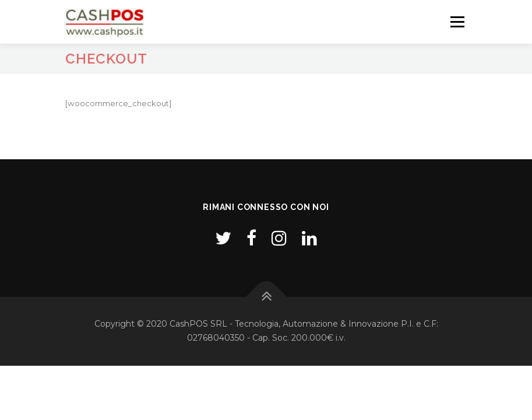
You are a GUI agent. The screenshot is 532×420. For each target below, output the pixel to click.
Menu (457, 22)
